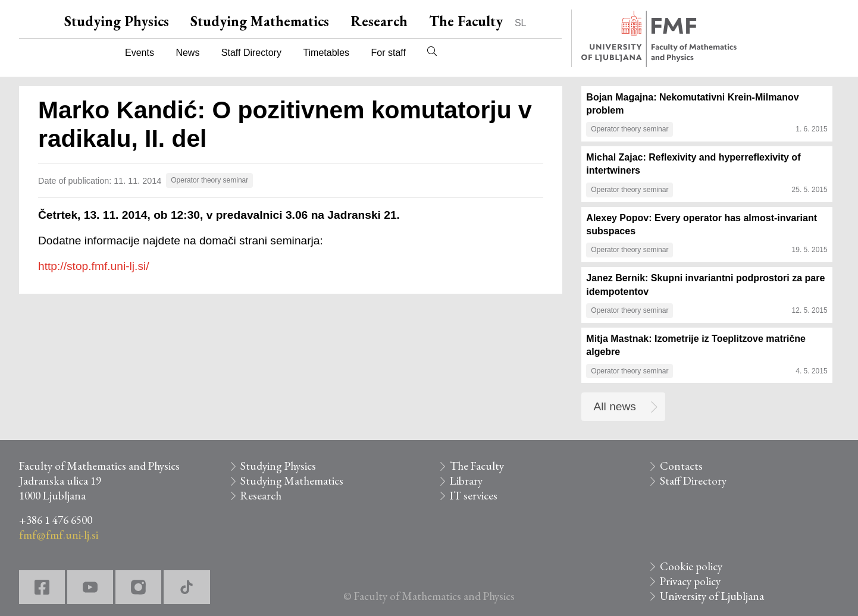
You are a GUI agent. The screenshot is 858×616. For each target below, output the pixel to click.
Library (466, 481)
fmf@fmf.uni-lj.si (59, 535)
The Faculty (466, 21)
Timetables (326, 53)
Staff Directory (251, 53)
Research (379, 21)
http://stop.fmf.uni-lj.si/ (94, 266)
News (187, 53)
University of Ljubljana (712, 596)
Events (140, 53)
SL (521, 23)
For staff (388, 53)
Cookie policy (691, 566)
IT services (474, 496)
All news (615, 406)
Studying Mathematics (260, 21)
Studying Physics (117, 21)
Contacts (681, 466)
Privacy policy (690, 581)
